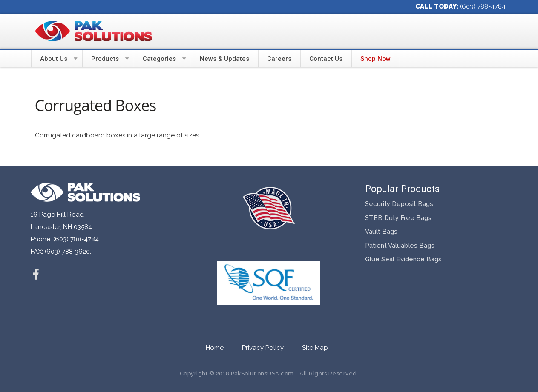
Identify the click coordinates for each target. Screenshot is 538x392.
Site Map (315, 348)
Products (105, 59)
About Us (54, 59)
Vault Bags (381, 232)
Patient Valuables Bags (400, 246)
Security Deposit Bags (399, 204)
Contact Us (326, 59)
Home (215, 348)
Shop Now (375, 59)
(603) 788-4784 (483, 6)
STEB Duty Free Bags (398, 218)
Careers (279, 59)
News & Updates (224, 59)
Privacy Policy (263, 348)
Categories (159, 59)
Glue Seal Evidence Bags (403, 259)
